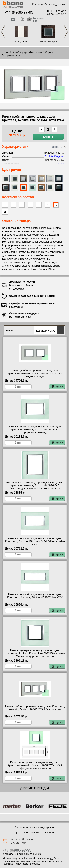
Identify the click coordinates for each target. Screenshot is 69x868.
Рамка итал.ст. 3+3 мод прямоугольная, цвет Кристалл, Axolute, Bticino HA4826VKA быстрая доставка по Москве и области (35, 485)
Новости (50, 833)
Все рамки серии (12, 55)
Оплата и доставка (55, 4)
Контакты (37, 4)
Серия (49, 52)
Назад (6, 52)
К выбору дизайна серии (27, 52)
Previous (3, 32)
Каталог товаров (29, 833)
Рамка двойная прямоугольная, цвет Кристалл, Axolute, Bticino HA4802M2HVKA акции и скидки (35, 373)
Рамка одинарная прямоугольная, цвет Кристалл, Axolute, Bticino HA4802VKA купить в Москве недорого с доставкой (35, 653)
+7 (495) (19, 13)
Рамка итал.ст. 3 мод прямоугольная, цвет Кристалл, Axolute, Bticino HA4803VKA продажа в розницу (35, 429)
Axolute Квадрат (48, 41)
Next (66, 32)
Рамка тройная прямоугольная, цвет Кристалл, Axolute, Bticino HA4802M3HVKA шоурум (35, 708)
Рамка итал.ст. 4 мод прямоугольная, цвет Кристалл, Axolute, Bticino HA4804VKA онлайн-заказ (35, 541)
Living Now (21, 41)
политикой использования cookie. (21, 864)
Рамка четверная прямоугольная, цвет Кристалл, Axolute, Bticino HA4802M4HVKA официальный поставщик (35, 765)
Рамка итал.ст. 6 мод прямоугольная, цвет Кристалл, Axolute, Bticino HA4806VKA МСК (35, 596)
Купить (48, 137)
